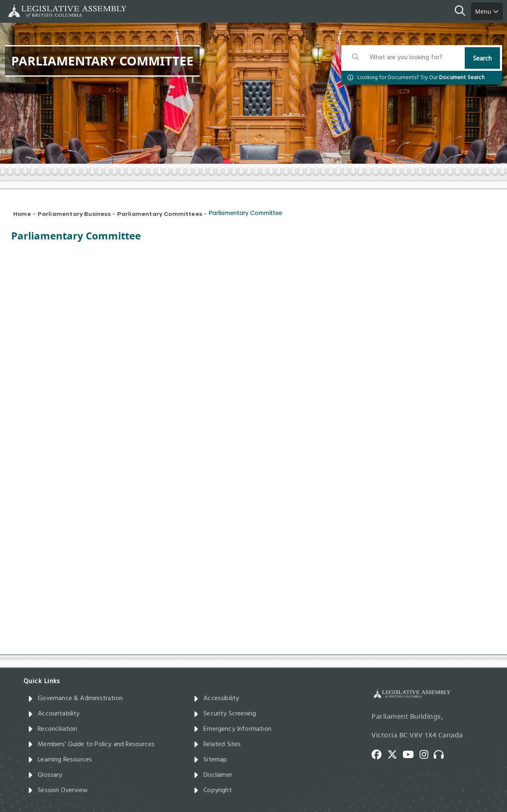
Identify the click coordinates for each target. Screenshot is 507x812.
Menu (487, 11)
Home (22, 214)
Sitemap (210, 760)
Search (482, 59)
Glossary (45, 775)
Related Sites (217, 744)
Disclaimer (213, 775)
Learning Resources (60, 760)
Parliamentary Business (74, 214)
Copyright (213, 790)
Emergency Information (232, 729)
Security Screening (225, 714)
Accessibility (216, 698)
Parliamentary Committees (160, 214)
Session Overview (58, 790)
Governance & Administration (75, 698)
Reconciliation (53, 729)
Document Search (462, 78)
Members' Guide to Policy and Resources (91, 744)
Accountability (54, 714)
